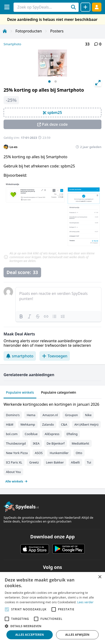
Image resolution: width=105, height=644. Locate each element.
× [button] (100, 577)
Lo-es (13, 147)
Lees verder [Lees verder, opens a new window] (85, 602)
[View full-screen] (98, 83)
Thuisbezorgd (16, 443)
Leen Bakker (55, 462)
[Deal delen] (85, 7)
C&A (64, 424)
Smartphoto (12, 44)
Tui (89, 462)
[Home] (5, 31)
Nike (88, 415)
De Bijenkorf (55, 443)
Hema (31, 415)
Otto (79, 453)
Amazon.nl (50, 415)
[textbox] (58, 299)
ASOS (39, 453)
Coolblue (31, 434)
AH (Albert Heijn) (86, 424)
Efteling (72, 434)
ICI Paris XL (14, 462)
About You (13, 472)
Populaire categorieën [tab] (59, 392)
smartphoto (20, 356)
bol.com (12, 434)
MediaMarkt (81, 443)
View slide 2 (56, 81)
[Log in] (97, 7)
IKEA (36, 443)
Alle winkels (17, 481)
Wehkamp (28, 424)
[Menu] (7, 7)
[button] (52, 626)
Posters (57, 31)
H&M (10, 424)
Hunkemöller (59, 453)
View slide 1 (49, 81)
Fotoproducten (29, 31)
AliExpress (52, 434)
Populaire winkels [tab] (20, 392)
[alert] (52, 608)
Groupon (71, 415)
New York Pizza (17, 453)
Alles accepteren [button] (30, 635)
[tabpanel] (52, 442)
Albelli (75, 462)
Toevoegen (55, 356)
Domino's (13, 415)
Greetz (34, 462)
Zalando (48, 424)
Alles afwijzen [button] (77, 635)
